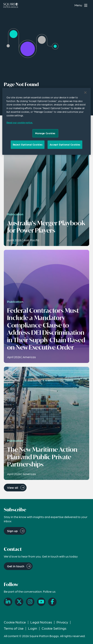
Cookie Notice (15, 622)
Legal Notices (41, 622)
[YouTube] (41, 602)
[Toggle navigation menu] (81, 5)
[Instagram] (30, 602)
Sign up (12, 531)
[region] (46, 121)
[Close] (85, 92)
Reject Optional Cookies (28, 145)
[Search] (69, 5)
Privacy (62, 622)
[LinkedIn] (8, 602)
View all (13, 487)
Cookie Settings (54, 628)
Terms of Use (14, 628)
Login (33, 628)
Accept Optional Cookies (65, 145)
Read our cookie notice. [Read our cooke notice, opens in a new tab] (20, 123)
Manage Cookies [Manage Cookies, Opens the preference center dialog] (45, 133)
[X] (19, 602)
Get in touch (16, 566)
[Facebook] (52, 602)
